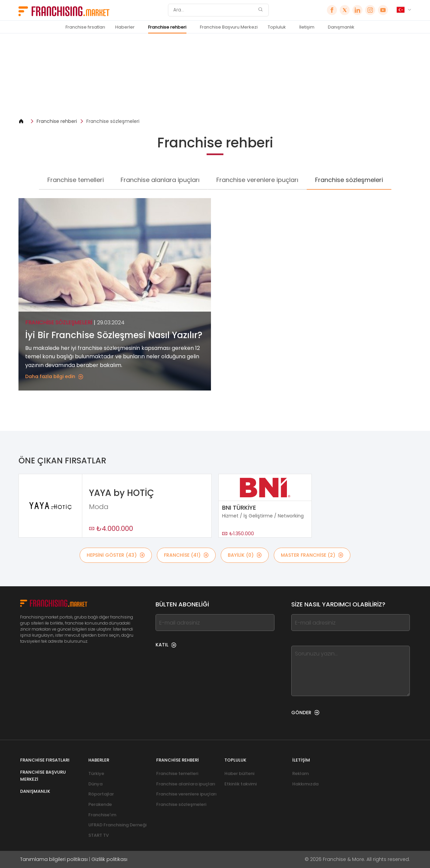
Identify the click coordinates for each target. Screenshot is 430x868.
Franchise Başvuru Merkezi (229, 27)
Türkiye (96, 773)
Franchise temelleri (76, 180)
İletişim (307, 27)
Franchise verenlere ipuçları (257, 180)
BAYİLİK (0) (245, 555)
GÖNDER (305, 713)
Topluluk (277, 27)
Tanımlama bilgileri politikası (54, 859)
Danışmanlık (341, 27)
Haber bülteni (239, 773)
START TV (99, 835)
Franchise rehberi (167, 27)
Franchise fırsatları (85, 27)
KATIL (166, 645)
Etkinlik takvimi (241, 784)
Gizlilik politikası (109, 859)
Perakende (100, 804)
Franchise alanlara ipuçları (160, 180)
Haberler (125, 27)
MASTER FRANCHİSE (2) (312, 555)
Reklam (300, 773)
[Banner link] (215, 76)
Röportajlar (101, 794)
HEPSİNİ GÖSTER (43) (116, 555)
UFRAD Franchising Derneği (117, 825)
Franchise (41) (186, 555)
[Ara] (214, 10)
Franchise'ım (102, 815)
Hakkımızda (305, 784)
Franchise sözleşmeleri (113, 121)
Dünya (95, 784)
